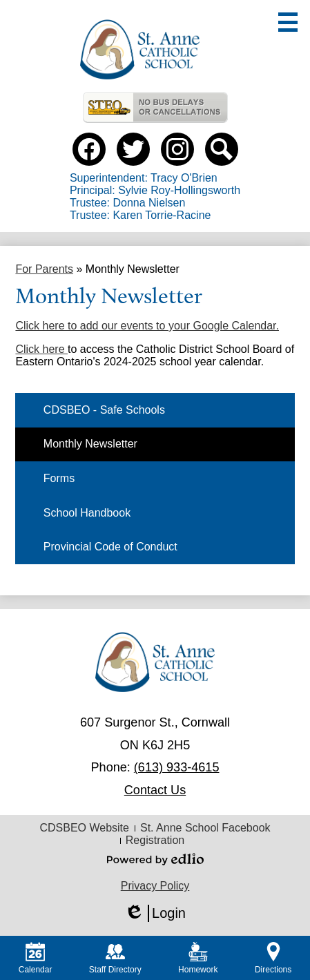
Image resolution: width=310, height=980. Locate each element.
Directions (273, 958)
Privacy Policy (155, 886)
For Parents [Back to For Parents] (44, 269)
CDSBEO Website (84, 828)
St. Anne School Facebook (205, 828)
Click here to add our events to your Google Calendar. (147, 326)
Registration (155, 840)
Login (155, 913)
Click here (41, 349)
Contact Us (155, 790)
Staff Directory (115, 958)
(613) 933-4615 (177, 767)
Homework (198, 958)
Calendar (36, 958)
